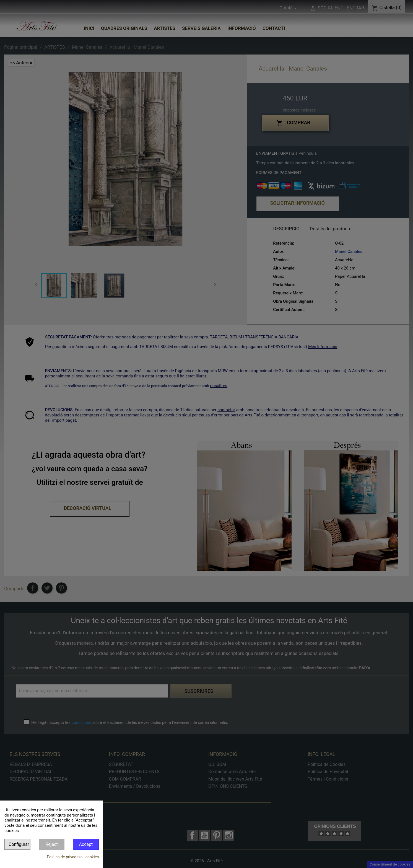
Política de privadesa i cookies (73, 857)
